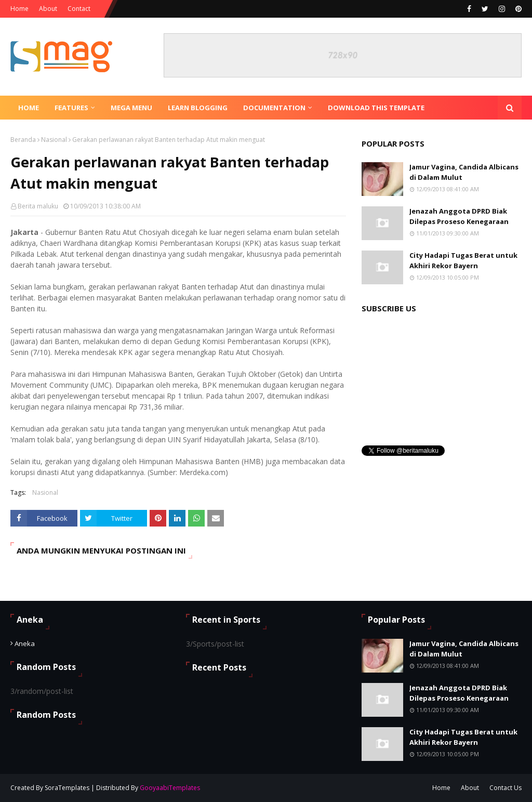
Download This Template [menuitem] (376, 108)
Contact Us (506, 788)
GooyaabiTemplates (170, 788)
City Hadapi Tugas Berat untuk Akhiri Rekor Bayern (463, 260)
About (48, 9)
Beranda (23, 140)
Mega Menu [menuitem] (131, 108)
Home (19, 9)
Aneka (25, 643)
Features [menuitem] (71, 108)
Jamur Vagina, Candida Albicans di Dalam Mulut (464, 172)
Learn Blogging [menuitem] (198, 108)
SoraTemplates (67, 788)
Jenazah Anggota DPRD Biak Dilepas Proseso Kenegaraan (459, 216)
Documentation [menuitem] (274, 108)
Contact (79, 9)
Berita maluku (38, 206)
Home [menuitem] (29, 108)
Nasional (54, 140)
